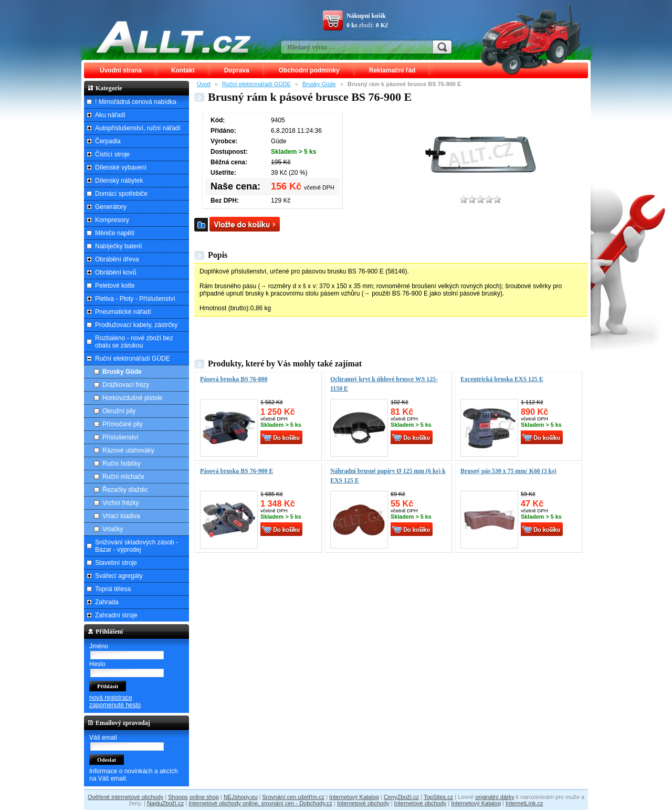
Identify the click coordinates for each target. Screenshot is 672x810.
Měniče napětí (115, 233)
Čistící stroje (112, 154)
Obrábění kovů (116, 272)
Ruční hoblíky (122, 464)
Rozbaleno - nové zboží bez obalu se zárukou (134, 342)
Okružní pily (119, 411)
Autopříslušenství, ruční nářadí (138, 128)
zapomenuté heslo (115, 705)
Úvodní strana (121, 70)
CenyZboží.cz (401, 797)
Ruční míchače (123, 477)
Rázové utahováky (128, 450)
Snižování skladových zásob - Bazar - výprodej (136, 546)
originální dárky (495, 797)
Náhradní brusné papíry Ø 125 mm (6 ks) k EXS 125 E (388, 476)
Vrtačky (113, 529)
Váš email (103, 738)
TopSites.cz (438, 797)
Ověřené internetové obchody (125, 797)
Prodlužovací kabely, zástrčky (136, 325)
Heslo (97, 664)
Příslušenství (120, 437)
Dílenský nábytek (119, 181)
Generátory (111, 207)
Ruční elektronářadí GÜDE (256, 84)
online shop (204, 797)
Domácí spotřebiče (121, 194)
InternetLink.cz (524, 803)
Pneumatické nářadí (123, 312)
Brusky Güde (319, 84)
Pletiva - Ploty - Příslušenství (135, 299)
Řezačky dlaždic (125, 490)
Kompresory (112, 220)
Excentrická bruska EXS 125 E (502, 379)
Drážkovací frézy (126, 385)
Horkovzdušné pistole (133, 398)
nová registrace (111, 698)
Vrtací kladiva (121, 516)
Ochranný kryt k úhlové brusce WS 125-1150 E (384, 384)
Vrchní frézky (121, 503)
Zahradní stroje (116, 615)
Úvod (204, 84)
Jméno (99, 646)
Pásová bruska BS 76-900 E (237, 471)
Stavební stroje (116, 563)
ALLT (174, 37)
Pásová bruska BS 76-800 (234, 379)
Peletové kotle (115, 286)
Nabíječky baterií (118, 246)
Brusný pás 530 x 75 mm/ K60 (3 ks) (508, 471)
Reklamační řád (392, 70)
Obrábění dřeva (117, 259)
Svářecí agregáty (119, 576)
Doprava (237, 70)
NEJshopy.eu (241, 797)
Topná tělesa (113, 589)
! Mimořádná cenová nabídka (136, 102)
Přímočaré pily (123, 424)
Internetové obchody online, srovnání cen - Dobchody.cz (260, 803)
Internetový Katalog (354, 797)
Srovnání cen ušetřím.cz (294, 797)
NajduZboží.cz (165, 803)
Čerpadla (108, 141)
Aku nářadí (110, 115)
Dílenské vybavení (121, 167)
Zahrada (107, 602)
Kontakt (183, 70)
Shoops (178, 797)
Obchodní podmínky (309, 70)
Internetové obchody (363, 803)
